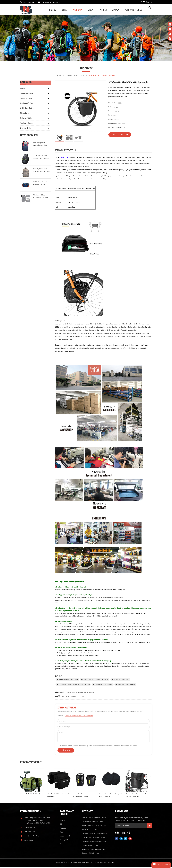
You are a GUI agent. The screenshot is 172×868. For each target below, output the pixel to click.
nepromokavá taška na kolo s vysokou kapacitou (137, 796)
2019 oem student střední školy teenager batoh (41, 158)
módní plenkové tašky (90, 846)
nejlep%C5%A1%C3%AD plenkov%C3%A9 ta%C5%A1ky (95, 834)
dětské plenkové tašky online (93, 822)
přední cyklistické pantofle (69, 680)
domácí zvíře (25, 129)
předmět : (75, 717)
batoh (22, 89)
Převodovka (25, 114)
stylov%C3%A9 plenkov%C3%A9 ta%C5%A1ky (95, 819)
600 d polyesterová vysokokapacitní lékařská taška (40, 184)
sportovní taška (26, 94)
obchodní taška (26, 104)
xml (61, 845)
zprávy (116, 10)
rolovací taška (26, 119)
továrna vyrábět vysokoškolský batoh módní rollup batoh (41, 145)
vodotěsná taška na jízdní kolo (93, 850)
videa (91, 10)
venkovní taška (26, 124)
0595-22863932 (29, 2)
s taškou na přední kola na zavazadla (80, 694)
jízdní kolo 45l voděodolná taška (32, 795)
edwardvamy (29, 841)
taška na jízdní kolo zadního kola (96, 680)
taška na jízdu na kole (104, 686)
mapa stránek (65, 837)
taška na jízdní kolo (122, 680)
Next (150, 763)
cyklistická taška (72, 76)
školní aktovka (26, 99)
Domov (53, 10)
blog (61, 833)
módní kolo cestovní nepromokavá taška (80, 796)
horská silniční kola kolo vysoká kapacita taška (111, 796)
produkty (77, 10)
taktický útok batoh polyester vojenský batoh (42, 171)
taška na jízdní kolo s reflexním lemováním (58, 796)
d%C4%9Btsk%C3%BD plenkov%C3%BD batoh (95, 838)
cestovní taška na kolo (127, 686)
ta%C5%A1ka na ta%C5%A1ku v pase (95, 826)
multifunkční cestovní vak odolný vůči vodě (41, 197)
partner (103, 10)
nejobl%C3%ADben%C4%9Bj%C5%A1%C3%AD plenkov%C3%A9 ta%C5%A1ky (95, 842)
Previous (147, 763)
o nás (64, 10)
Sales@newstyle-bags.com (51, 2)
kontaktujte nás (133, 10)
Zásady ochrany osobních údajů (68, 841)
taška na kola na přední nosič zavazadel (74, 686)
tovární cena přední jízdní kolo (73, 697)
